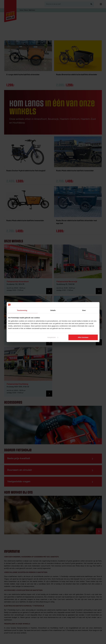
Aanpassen (53, 337)
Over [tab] (84, 310)
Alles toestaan (83, 337)
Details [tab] (53, 310)
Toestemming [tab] (22, 310)
